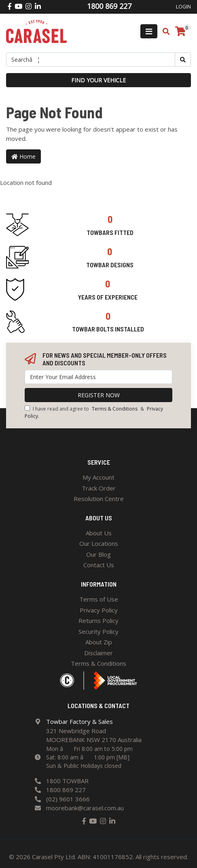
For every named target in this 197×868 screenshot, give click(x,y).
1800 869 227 (66, 790)
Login (183, 7)
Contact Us (99, 565)
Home (23, 156)
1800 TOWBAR (67, 781)
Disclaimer (98, 653)
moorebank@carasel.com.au (85, 808)
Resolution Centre (99, 499)
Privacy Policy (99, 610)
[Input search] (91, 60)
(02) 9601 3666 (68, 799)
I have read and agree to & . (94, 412)
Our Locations (99, 543)
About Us (99, 533)
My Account (98, 477)
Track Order (99, 488)
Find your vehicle (98, 80)
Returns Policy (98, 621)
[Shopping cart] (180, 31)
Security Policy (98, 631)
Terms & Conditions (115, 409)
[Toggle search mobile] (164, 31)
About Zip (99, 642)
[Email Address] (98, 377)
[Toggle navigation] (149, 31)
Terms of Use (99, 599)
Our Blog (98, 554)
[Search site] (183, 60)
